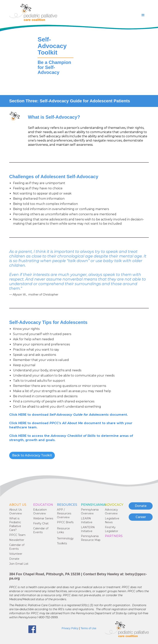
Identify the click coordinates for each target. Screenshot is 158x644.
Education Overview (40, 512)
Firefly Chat (41, 523)
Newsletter (17, 540)
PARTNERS (114, 536)
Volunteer (16, 554)
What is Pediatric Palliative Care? (15, 524)
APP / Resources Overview (64, 513)
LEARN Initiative (87, 520)
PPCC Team (17, 535)
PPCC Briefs (65, 522)
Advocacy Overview (111, 512)
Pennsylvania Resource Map (91, 538)
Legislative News (112, 520)
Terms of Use (88, 628)
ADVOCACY (114, 505)
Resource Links (63, 530)
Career (141, 517)
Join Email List (19, 564)
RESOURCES (67, 505)
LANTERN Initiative (88, 529)
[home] (33, 12)
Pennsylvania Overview (90, 512)
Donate (14, 559)
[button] (143, 15)
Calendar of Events (17, 547)
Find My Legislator (112, 529)
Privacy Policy (70, 628)
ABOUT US (18, 505)
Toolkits (62, 543)
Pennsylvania (93, 505)
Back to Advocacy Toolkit (32, 455)
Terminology (65, 538)
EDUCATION (43, 505)
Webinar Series (43, 518)
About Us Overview (16, 512)
